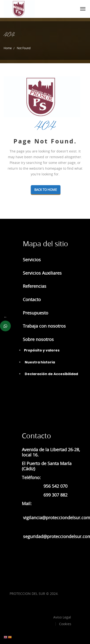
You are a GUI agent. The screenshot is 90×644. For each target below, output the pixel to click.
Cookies (65, 624)
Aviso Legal (62, 617)
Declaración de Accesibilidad (51, 374)
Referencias (35, 286)
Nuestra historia (39, 362)
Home (8, 48)
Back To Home (58, 190)
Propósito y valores (42, 350)
